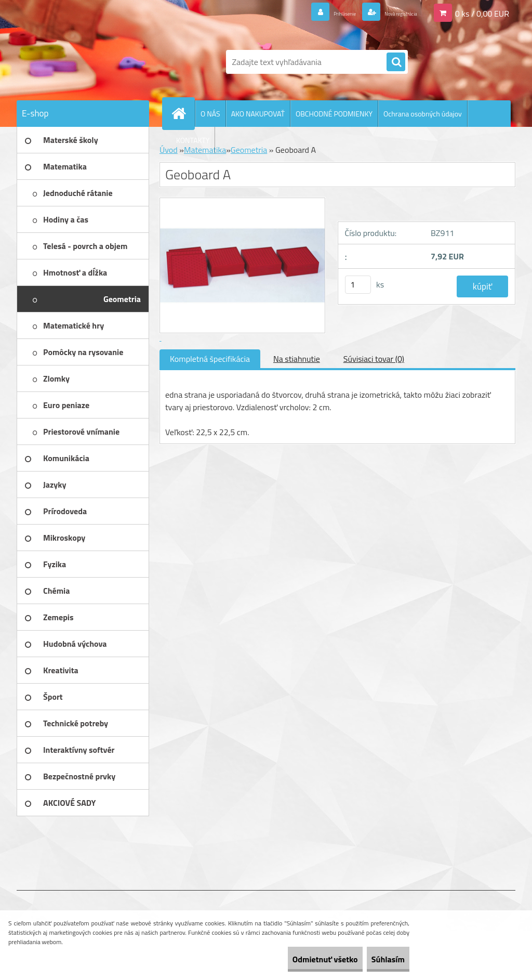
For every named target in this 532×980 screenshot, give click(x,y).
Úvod (169, 150)
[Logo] (88, 62)
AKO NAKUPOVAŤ (258, 114)
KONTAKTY (193, 140)
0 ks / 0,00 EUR (482, 12)
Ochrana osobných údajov (423, 114)
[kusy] (358, 285)
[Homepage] (183, 113)
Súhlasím (380, 959)
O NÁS (210, 114)
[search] (396, 62)
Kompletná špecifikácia (210, 359)
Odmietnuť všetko (300, 959)
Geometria (249, 150)
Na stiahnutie (297, 359)
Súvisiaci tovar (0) (374, 359)
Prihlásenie (312, 12)
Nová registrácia (388, 12)
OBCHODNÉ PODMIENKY (334, 114)
